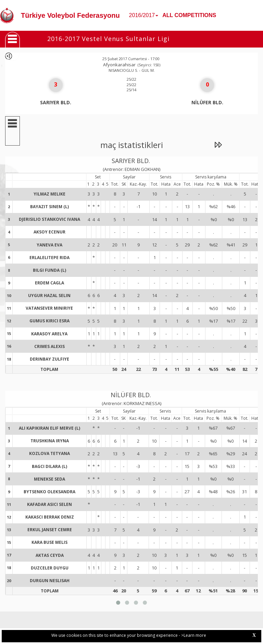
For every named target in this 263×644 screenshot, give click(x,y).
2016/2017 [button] (144, 15)
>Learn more (194, 635)
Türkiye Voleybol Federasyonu (70, 15)
